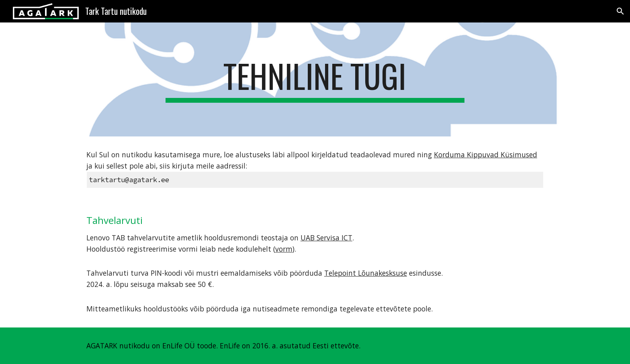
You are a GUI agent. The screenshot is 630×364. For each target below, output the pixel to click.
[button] (620, 11)
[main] (315, 79)
